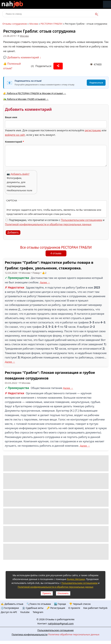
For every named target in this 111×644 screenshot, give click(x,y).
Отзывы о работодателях (60, 619)
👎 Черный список (80, 604)
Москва (34, 24)
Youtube (25, 612)
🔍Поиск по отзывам (39, 604)
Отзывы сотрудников (15, 24)
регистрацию (93, 130)
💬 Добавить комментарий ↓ (22, 57)
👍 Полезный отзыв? (12, 66)
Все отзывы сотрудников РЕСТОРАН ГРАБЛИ (56, 247)
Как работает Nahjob (95, 608)
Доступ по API (9, 612)
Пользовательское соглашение (55, 630)
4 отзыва (56, 253)
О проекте (74, 608)
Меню (107, 4)
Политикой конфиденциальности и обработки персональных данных (48, 224)
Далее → (45, 282)
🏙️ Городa (60, 604)
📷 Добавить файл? (18, 174)
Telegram (38, 612)
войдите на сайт (15, 135)
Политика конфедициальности (30, 634)
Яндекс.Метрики (76, 579)
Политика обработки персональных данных (74, 634)
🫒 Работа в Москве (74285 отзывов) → (26, 99)
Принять (47, 593)
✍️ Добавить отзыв (12, 604)
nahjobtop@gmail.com (61, 623)
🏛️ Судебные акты (33, 608)
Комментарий (15, 142)
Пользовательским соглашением (82, 220)
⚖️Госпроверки (10, 608)
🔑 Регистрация (56, 608)
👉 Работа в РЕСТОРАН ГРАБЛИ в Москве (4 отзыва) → (35, 93)
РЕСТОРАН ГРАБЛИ (51, 24)
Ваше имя (11, 117)
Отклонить (63, 593)
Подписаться (96, 83)
